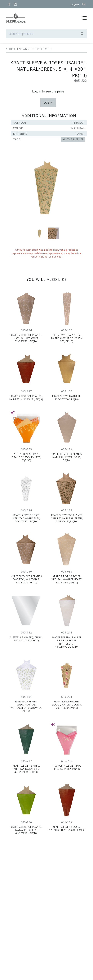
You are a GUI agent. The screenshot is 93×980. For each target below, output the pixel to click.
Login (75, 4)
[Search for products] (46, 34)
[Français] (84, 4)
